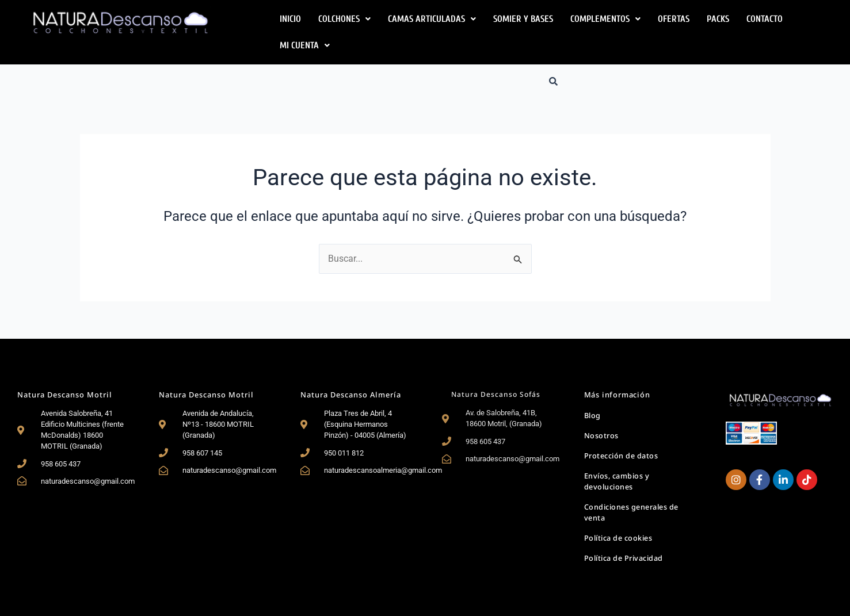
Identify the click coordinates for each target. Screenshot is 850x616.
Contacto (765, 19)
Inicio (290, 19)
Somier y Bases (523, 19)
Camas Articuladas (432, 19)
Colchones (344, 19)
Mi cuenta (305, 45)
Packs (718, 19)
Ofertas (674, 19)
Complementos (605, 19)
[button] (344, 19)
